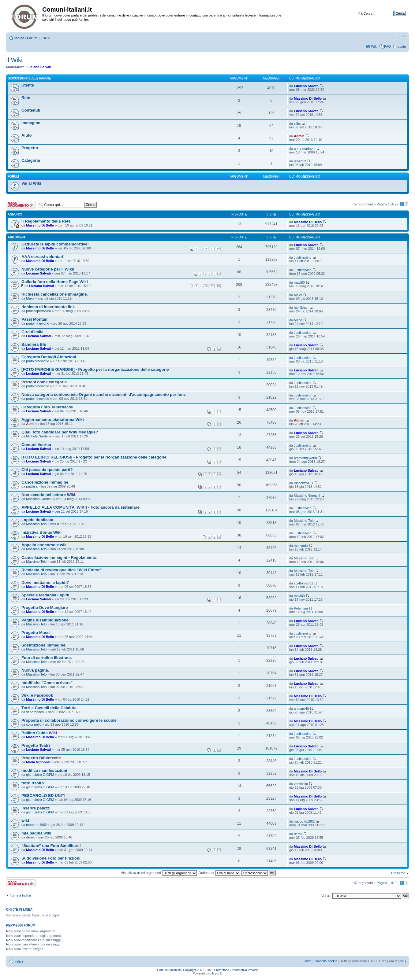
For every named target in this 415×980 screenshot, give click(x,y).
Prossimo (398, 873)
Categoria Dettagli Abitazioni (49, 357)
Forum (32, 38)
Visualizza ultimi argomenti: (159, 873)
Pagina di (387, 204)
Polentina (301, 608)
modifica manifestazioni (44, 770)
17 (212, 249)
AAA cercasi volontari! (43, 257)
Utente (28, 85)
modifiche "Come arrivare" (47, 683)
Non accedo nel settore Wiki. (49, 495)
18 (218, 249)
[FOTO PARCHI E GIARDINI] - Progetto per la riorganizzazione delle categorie (95, 369)
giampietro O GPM (40, 775)
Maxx (30, 298)
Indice (19, 38)
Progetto (30, 148)
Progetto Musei (36, 633)
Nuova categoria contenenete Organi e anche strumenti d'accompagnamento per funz (104, 394)
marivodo (301, 546)
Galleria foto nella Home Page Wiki (55, 282)
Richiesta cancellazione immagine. (55, 294)
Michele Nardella (39, 436)
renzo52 (300, 161)
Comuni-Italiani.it (168, 970)
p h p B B (216, 973)
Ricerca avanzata (393, 18)
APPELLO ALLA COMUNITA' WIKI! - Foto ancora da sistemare (80, 507)
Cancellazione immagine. (45, 482)
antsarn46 (301, 709)
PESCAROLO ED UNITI (43, 796)
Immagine (31, 123)
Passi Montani (35, 319)
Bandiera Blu (34, 344)
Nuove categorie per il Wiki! (48, 269)
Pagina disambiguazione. (46, 620)
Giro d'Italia (32, 332)
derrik (30, 837)
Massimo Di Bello (308, 98)
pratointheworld (37, 323)
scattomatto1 (303, 583)
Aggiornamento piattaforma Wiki (53, 420)
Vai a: (325, 896)
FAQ (387, 46)
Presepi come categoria (44, 382)
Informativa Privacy (245, 970)
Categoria (31, 160)
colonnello (34, 724)
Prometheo (222, 970)
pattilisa (32, 486)
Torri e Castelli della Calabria (49, 708)
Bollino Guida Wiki (39, 733)
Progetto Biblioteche (41, 758)
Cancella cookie (326, 961)
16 (206, 249)
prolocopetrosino (38, 311)
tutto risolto (33, 783)
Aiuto (27, 135)
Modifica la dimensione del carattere (401, 37)
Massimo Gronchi (39, 499)
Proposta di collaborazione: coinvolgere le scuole (69, 720)
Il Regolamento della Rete (46, 221)
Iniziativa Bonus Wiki (41, 532)
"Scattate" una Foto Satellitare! (51, 846)
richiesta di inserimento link (48, 307)
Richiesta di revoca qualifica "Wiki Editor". (62, 570)
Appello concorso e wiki (45, 545)
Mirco (298, 320)
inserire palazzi (36, 808)
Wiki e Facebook (37, 695)
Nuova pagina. (35, 670)
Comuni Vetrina (36, 445)
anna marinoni (305, 149)
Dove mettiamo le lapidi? (45, 582)
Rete (26, 98)
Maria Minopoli (38, 762)
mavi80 (299, 282)
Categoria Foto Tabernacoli (47, 407)
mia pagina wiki (36, 833)
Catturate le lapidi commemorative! (55, 244)
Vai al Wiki (31, 183)
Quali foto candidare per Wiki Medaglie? (60, 432)
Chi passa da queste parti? (47, 470)
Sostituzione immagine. (44, 645)
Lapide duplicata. (38, 520)
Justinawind (303, 257)
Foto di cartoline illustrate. (47, 658)
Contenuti (31, 110)
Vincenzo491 (303, 483)
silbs (297, 123)
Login (402, 46)
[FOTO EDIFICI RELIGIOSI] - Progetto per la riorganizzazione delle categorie (94, 457)
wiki (25, 821)
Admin (299, 136)
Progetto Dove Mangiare (45, 608)
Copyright (190, 970)
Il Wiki (46, 38)
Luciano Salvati (39, 67)
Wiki (374, 46)
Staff (307, 961)
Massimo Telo (36, 524)
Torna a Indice (20, 895)
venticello (301, 784)
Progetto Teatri (36, 745)
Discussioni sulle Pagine (29, 78)
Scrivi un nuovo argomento (21, 205)
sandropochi (35, 712)
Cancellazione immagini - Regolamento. (59, 557)
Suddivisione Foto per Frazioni (51, 858)
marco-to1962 (36, 825)
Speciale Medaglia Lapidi (45, 595)
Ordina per (219, 873)
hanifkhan (301, 308)
